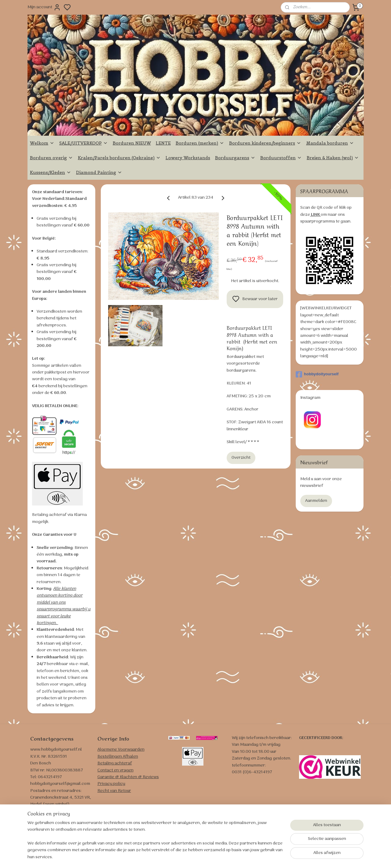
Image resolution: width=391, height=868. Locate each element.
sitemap (220, 857)
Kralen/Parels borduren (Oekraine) (119, 158)
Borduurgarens (235, 158)
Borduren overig (51, 158)
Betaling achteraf (115, 763)
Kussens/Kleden (51, 172)
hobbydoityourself (317, 374)
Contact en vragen (115, 770)
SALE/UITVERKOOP (84, 143)
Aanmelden (316, 501)
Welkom (42, 143)
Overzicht (241, 458)
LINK (315, 215)
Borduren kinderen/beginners (265, 143)
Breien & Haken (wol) (333, 158)
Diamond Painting (99, 172)
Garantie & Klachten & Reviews (128, 777)
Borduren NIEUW (132, 143)
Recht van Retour (114, 791)
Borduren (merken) (200, 143)
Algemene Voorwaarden (121, 750)
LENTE (163, 143)
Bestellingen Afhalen (118, 757)
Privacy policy (111, 784)
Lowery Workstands (188, 158)
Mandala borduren (330, 143)
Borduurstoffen (281, 158)
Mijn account (44, 7)
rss (230, 857)
